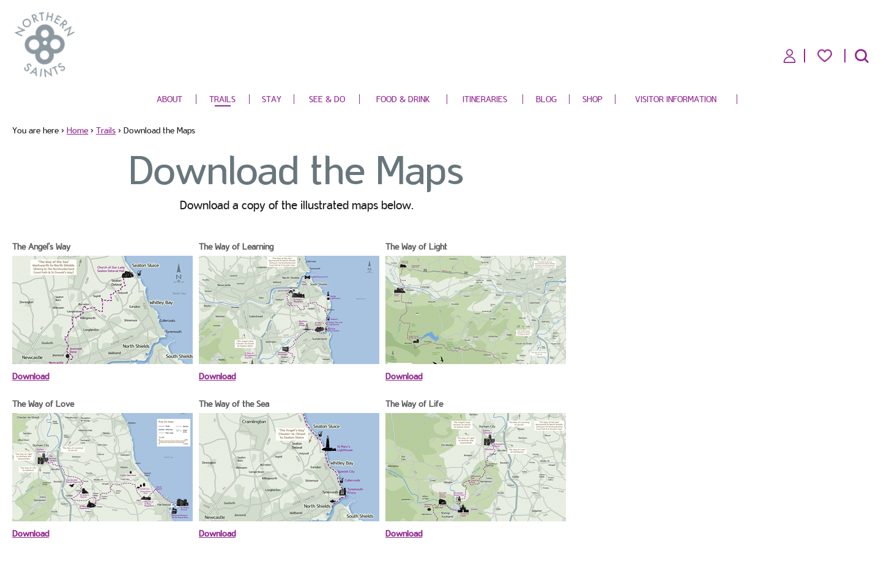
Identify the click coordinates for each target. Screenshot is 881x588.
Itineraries (485, 99)
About (169, 99)
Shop (593, 99)
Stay (272, 99)
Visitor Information (676, 99)
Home (77, 130)
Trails (222, 99)
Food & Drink (403, 99)
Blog (546, 99)
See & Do (327, 99)
